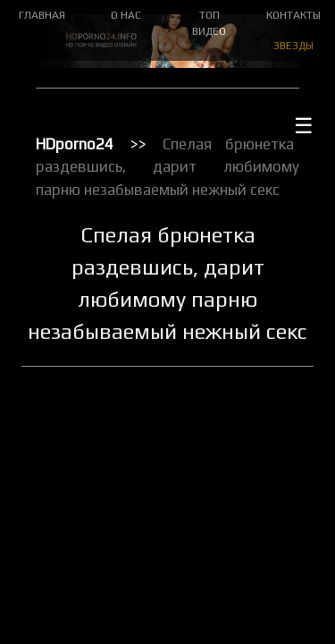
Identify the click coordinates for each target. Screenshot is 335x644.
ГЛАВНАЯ (42, 15)
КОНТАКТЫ (293, 15)
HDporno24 (75, 144)
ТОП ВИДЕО (209, 23)
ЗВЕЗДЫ (293, 46)
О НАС (126, 15)
